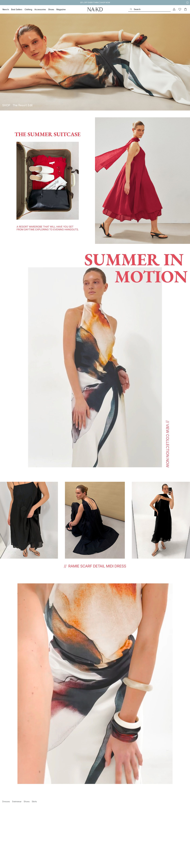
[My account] (174, 9)
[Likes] (180, 9)
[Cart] (185, 9)
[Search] (149, 9)
